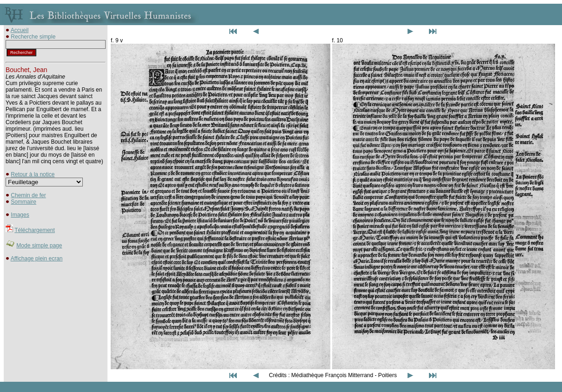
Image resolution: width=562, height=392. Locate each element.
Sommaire (23, 202)
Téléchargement (35, 230)
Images (20, 215)
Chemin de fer (28, 195)
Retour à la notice (33, 174)
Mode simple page (39, 246)
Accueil (20, 30)
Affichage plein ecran (37, 259)
